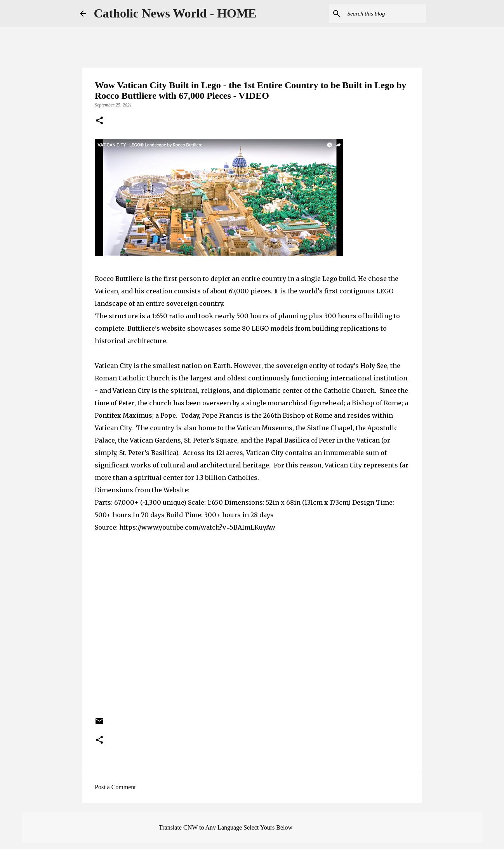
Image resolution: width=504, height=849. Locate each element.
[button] (99, 121)
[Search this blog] (385, 14)
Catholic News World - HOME (175, 13)
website (174, 328)
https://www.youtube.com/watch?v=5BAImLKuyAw (197, 527)
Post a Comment (115, 787)
